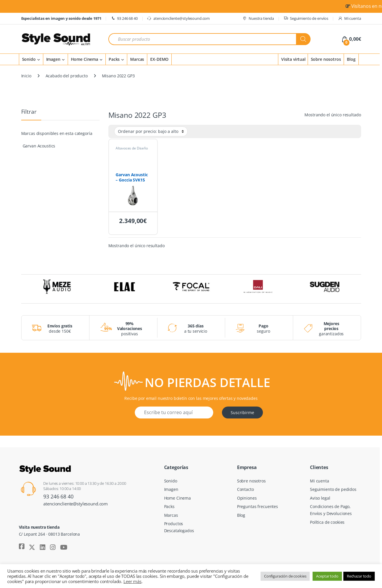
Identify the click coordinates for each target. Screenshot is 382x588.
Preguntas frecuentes (258, 506)
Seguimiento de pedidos (333, 489)
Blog (351, 59)
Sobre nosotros (326, 59)
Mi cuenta (349, 18)
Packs (114, 59)
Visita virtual (293, 59)
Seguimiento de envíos (306, 18)
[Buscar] (303, 39)
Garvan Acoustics (39, 146)
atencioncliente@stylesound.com (178, 18)
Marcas (137, 59)
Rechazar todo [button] (359, 576)
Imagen (53, 59)
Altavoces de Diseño (132, 148)
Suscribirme (242, 413)
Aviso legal (320, 498)
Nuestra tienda (258, 18)
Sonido (29, 59)
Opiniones (247, 498)
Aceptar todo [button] (327, 576)
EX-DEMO (159, 59)
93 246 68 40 (124, 18)
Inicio (26, 76)
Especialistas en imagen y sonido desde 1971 (61, 18)
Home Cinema (85, 59)
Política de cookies (327, 522)
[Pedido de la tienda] (151, 131)
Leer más (132, 581)
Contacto (245, 489)
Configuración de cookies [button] (285, 576)
